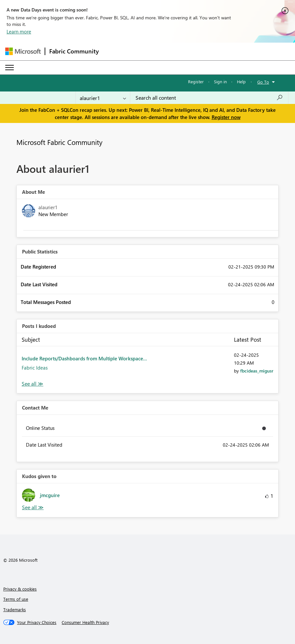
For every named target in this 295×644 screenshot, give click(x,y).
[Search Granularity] (103, 98)
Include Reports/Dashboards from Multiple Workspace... (84, 358)
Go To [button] (263, 82)
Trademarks (15, 609)
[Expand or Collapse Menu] (10, 68)
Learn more (19, 31)
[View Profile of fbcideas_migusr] (257, 371)
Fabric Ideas (35, 368)
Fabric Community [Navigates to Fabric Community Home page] (74, 51)
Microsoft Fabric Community (59, 142)
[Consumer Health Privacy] (85, 622)
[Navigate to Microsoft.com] (23, 51)
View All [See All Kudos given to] (33, 507)
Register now (226, 117)
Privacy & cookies (20, 589)
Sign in (220, 81)
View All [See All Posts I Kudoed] (32, 384)
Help (241, 81)
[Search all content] (209, 98)
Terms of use (16, 599)
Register (196, 81)
